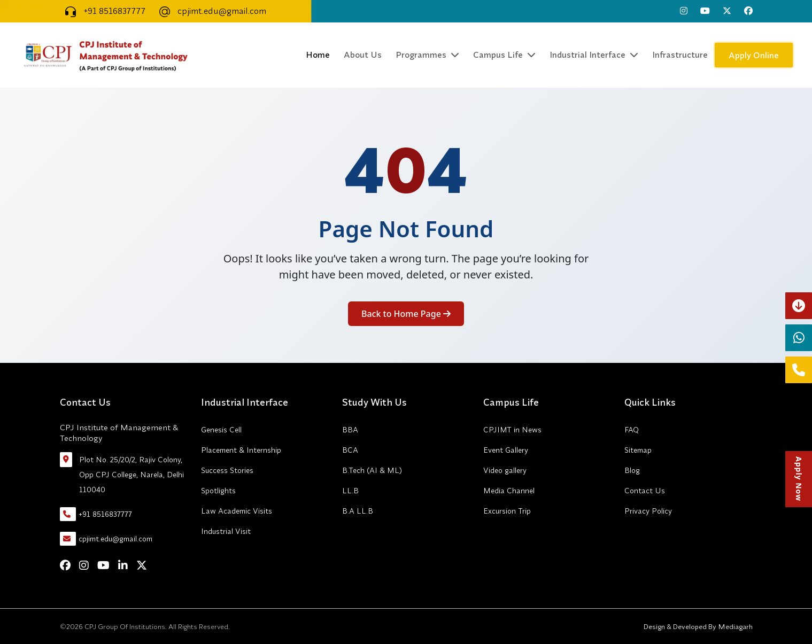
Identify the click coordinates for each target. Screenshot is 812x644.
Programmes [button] (427, 55)
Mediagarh (734, 626)
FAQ (632, 430)
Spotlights (218, 491)
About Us (363, 55)
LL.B (350, 491)
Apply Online (754, 55)
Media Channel (509, 491)
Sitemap (638, 450)
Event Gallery (506, 450)
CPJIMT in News (512, 430)
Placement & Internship (241, 450)
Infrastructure (680, 55)
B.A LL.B (358, 511)
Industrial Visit (226, 531)
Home (318, 55)
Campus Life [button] (504, 55)
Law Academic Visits (237, 511)
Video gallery (505, 470)
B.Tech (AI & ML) (372, 470)
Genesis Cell (221, 430)
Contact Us (645, 491)
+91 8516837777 (103, 11)
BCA (350, 450)
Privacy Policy (648, 511)
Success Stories (227, 470)
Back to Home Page (406, 314)
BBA (350, 430)
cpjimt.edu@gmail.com (210, 11)
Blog (632, 470)
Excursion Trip (507, 511)
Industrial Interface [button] (594, 55)
